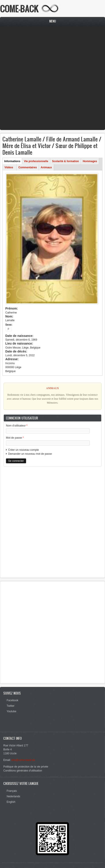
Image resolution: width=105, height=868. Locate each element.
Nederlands (13, 796)
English (11, 802)
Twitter (10, 706)
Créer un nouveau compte (24, 450)
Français (12, 791)
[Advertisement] (51, 79)
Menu (53, 21)
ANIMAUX (53, 388)
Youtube (11, 711)
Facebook (12, 700)
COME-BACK (19, 9)
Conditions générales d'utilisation (23, 771)
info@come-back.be (23, 760)
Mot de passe (15, 438)
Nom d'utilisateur (17, 426)
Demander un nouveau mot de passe (30, 454)
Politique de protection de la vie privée (26, 767)
